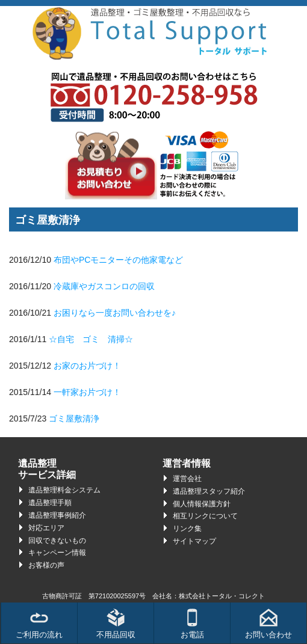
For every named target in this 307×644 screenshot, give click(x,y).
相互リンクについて (205, 516)
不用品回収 (116, 624)
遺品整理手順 (50, 503)
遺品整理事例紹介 (57, 515)
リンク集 (187, 529)
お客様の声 (46, 565)
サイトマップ (194, 541)
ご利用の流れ (39, 624)
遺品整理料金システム (64, 490)
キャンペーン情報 (57, 553)
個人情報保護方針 (202, 504)
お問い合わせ (268, 624)
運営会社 (187, 479)
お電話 (192, 624)
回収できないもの (57, 541)
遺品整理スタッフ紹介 (209, 491)
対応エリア (46, 528)
